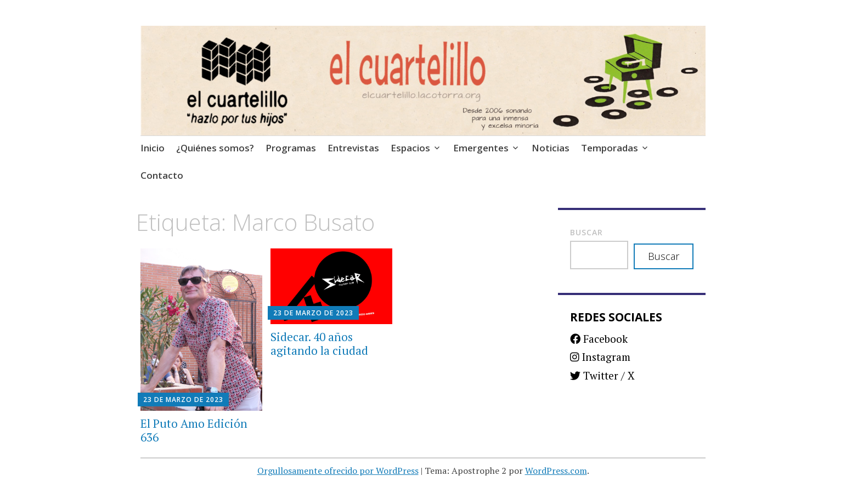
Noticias (551, 148)
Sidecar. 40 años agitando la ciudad (319, 344)
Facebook (599, 339)
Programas (291, 148)
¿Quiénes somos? (215, 148)
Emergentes (481, 148)
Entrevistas (353, 148)
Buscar (586, 232)
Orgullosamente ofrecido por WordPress (338, 471)
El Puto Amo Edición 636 (194, 430)
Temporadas (610, 148)
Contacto (162, 175)
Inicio (153, 148)
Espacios (410, 148)
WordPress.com (556, 471)
